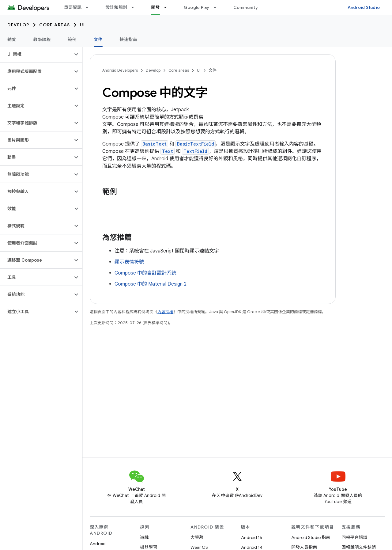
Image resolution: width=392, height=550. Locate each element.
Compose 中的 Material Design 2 (151, 284)
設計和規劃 (116, 7)
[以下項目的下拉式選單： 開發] (168, 7)
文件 (213, 70)
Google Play (197, 7)
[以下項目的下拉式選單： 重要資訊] (90, 7)
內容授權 (165, 312)
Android (98, 544)
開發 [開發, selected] (155, 7)
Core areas (55, 25)
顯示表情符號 (129, 262)
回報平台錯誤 (355, 537)
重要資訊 (73, 7)
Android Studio (364, 7)
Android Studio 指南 (311, 537)
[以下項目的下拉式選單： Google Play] (218, 7)
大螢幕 (197, 537)
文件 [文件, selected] (98, 40)
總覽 (12, 40)
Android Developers (120, 70)
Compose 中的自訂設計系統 (145, 273)
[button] (36, 54)
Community (246, 7)
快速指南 (128, 40)
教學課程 (42, 40)
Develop (18, 25)
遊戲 (145, 537)
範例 (72, 40)
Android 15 (252, 537)
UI (83, 25)
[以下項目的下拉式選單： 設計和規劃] (135, 7)
